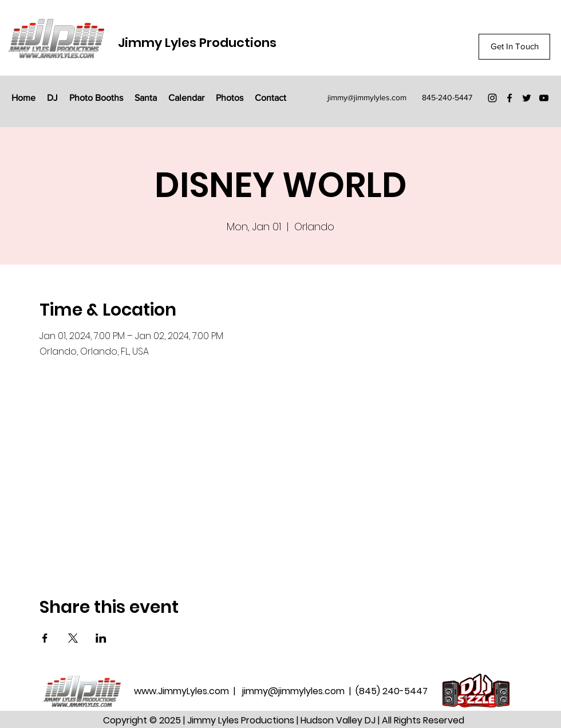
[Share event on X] (73, 638)
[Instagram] (492, 98)
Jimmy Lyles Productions (197, 43)
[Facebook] (509, 98)
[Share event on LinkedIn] (101, 638)
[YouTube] (544, 98)
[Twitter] (527, 98)
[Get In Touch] (514, 47)
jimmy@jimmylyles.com (367, 97)
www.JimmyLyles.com (183, 691)
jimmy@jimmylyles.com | (299, 691)
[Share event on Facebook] (45, 638)
